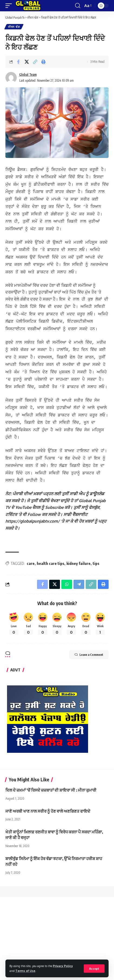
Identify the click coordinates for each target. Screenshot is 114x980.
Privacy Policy (63, 966)
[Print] (43, 62)
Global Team (28, 75)
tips (96, 544)
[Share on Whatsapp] (67, 564)
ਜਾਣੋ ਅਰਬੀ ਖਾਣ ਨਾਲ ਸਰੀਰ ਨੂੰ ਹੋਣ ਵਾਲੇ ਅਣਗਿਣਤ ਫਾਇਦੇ (48, 791)
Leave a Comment (89, 635)
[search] (78, 6)
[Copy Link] (35, 62)
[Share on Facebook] (18, 62)
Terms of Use (25, 971)
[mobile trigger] (10, 6)
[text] (57, 494)
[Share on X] (27, 62)
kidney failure (78, 544)
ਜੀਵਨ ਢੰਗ (14, 27)
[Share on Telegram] (79, 564)
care (31, 544)
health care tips (51, 544)
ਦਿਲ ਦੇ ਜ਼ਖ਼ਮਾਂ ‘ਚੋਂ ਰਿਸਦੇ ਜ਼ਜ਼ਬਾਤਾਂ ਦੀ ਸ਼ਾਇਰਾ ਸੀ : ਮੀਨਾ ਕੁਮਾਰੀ (51, 770)
